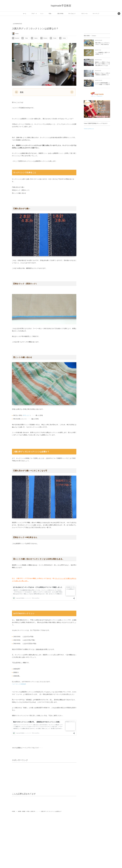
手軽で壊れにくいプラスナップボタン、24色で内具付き (102, 44)
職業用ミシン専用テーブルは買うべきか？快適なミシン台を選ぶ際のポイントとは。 (102, 64)
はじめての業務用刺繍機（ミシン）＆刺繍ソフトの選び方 (102, 84)
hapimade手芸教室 (61, 6)
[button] (72, 92)
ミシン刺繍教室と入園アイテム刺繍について (102, 53)
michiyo (17, 34)
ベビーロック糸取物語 (19, 684)
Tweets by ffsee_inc (89, 129)
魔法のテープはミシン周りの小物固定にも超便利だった (102, 74)
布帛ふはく (27, 415)
